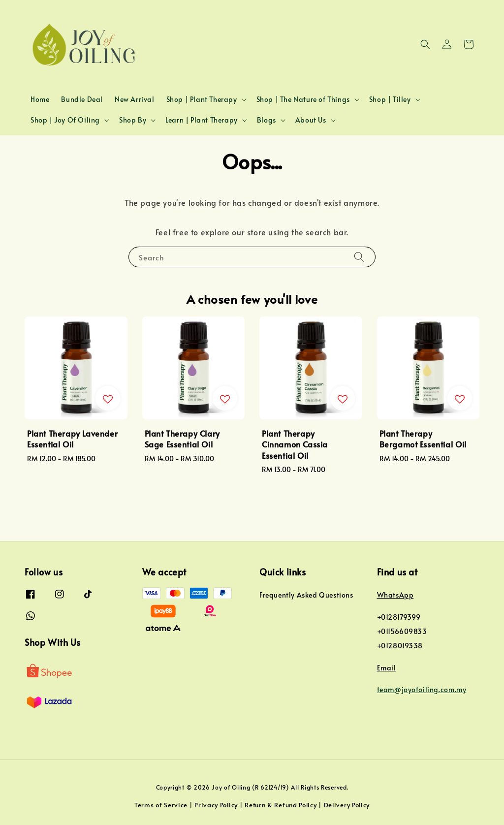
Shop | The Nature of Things (303, 99)
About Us (311, 120)
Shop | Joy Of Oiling (65, 120)
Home (40, 99)
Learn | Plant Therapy (202, 120)
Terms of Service (161, 805)
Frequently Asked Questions (306, 595)
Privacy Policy (216, 805)
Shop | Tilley (390, 99)
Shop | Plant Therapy (202, 99)
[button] (425, 44)
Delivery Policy (347, 805)
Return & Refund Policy (281, 805)
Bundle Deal (82, 99)
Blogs (267, 120)
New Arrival (135, 99)
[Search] (359, 257)
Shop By (133, 120)
